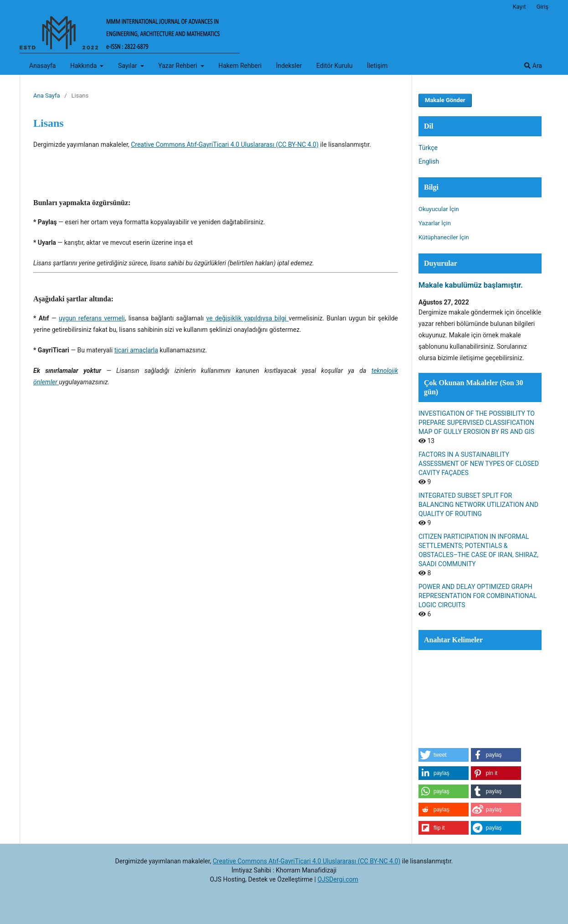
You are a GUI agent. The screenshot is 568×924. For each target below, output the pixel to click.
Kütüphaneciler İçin (444, 237)
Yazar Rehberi (178, 66)
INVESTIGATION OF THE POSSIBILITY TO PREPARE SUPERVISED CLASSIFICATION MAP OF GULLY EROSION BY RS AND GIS (477, 423)
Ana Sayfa (47, 95)
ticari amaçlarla (136, 350)
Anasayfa (42, 66)
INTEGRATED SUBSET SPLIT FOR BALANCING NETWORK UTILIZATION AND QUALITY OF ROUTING (478, 505)
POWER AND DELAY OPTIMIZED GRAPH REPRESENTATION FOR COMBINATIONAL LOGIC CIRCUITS (478, 596)
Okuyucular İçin (439, 209)
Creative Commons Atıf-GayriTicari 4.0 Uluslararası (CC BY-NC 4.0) (225, 145)
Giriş (542, 7)
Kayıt (519, 7)
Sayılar (128, 66)
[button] (444, 755)
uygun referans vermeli (92, 318)
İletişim (377, 66)
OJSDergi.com (338, 879)
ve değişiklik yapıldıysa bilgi (247, 318)
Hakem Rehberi (240, 66)
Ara (533, 66)
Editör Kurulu (335, 66)
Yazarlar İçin (435, 223)
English (429, 161)
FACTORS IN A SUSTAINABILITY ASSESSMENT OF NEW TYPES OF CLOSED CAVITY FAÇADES (479, 464)
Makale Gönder (445, 100)
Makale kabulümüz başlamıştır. (471, 285)
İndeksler (289, 66)
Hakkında (84, 66)
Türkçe (428, 148)
